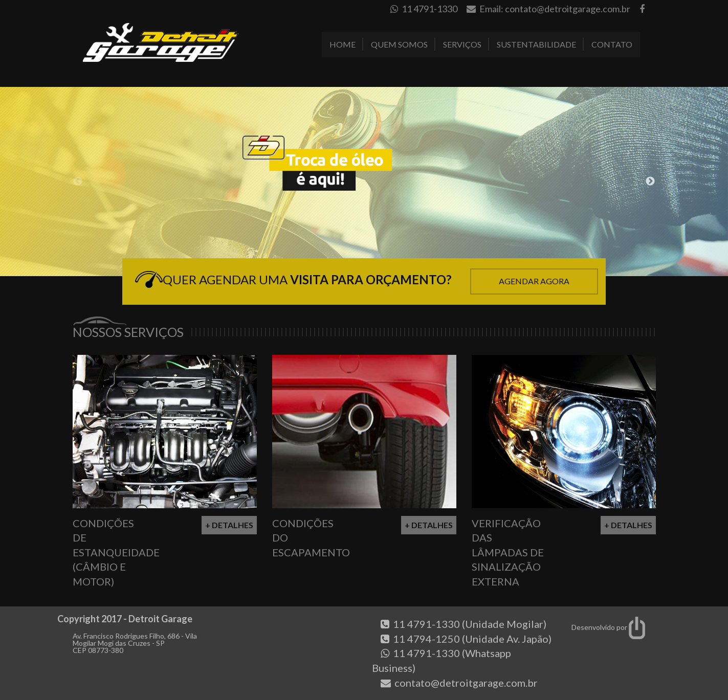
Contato (612, 44)
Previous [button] (78, 182)
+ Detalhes (229, 525)
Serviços (462, 44)
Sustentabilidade (536, 44)
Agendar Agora (534, 281)
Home (343, 44)
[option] (364, 182)
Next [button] (650, 182)
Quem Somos (399, 44)
